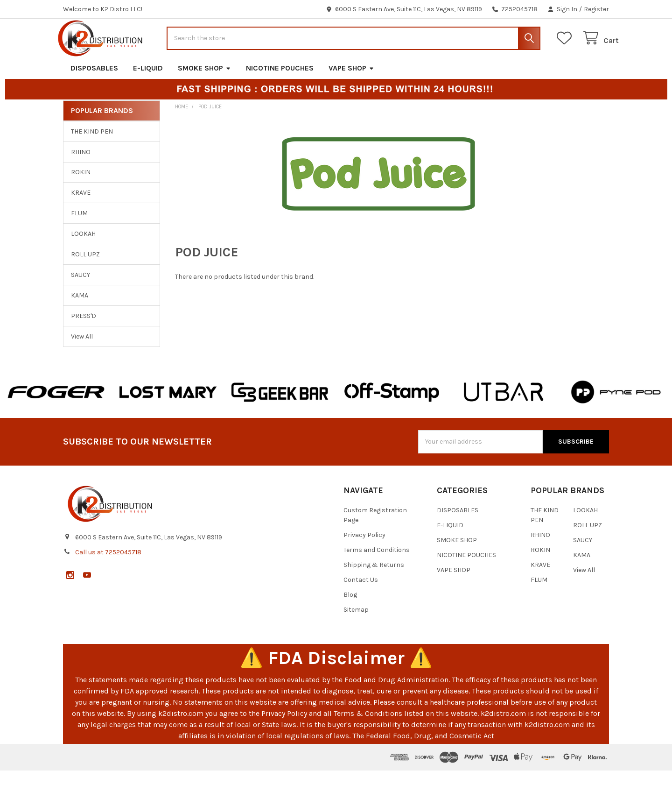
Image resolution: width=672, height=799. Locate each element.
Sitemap (356, 638)
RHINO (81, 180)
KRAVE (81, 222)
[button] (56, 421)
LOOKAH (83, 263)
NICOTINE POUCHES (280, 96)
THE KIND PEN (92, 160)
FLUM (79, 242)
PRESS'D (84, 344)
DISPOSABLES (94, 96)
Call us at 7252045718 (108, 581)
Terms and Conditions (377, 578)
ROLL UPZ (85, 283)
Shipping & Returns (374, 593)
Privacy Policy (364, 563)
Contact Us (361, 608)
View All (82, 365)
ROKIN (81, 201)
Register (596, 9)
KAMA (80, 324)
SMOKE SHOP (204, 96)
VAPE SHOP (351, 96)
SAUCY (80, 303)
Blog (350, 623)
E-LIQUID (148, 96)
